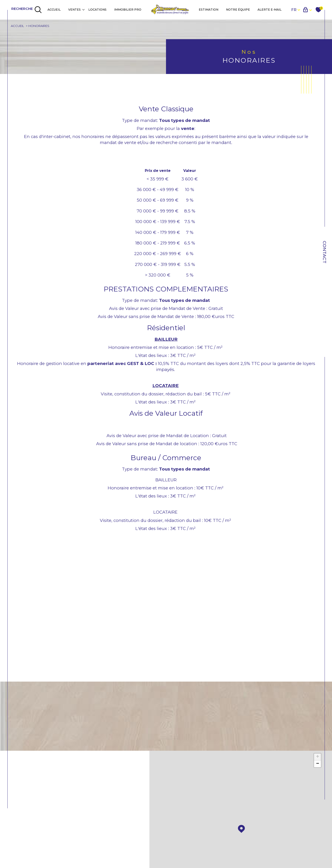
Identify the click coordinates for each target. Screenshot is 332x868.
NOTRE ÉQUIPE (238, 10)
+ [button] (318, 758)
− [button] (318, 765)
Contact (325, 252)
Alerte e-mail (270, 10)
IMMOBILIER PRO (128, 10)
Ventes (74, 10)
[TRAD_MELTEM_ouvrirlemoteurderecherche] (27, 10)
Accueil (54, 10)
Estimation (209, 10)
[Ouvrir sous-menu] (83, 10)
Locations (97, 10)
